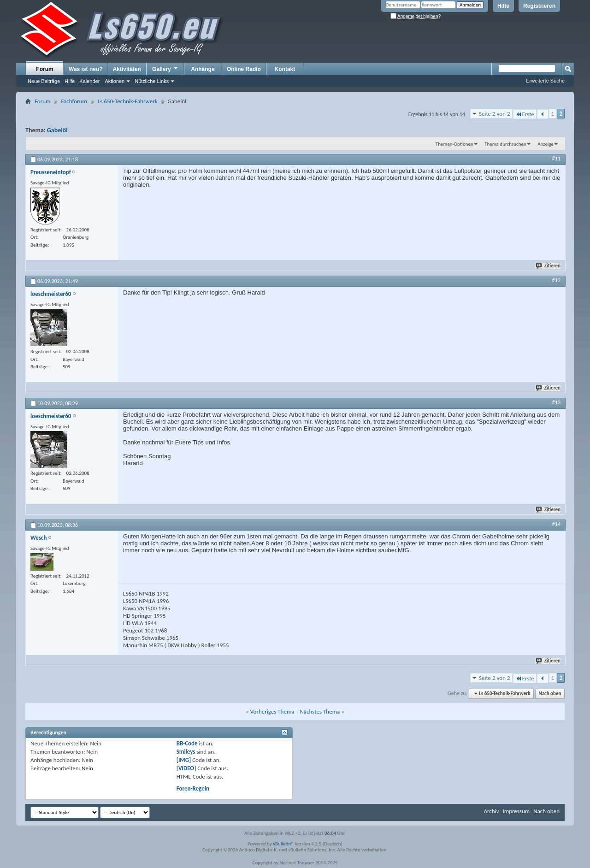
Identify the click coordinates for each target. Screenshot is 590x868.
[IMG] (184, 760)
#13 (556, 402)
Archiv (491, 811)
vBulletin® (283, 844)
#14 (556, 524)
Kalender (89, 81)
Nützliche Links (152, 81)
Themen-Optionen (454, 144)
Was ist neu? (86, 69)
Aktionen (115, 81)
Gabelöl (57, 130)
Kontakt (285, 69)
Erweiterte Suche (545, 81)
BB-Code (187, 743)
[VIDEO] (186, 768)
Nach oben (550, 694)
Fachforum (74, 101)
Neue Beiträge (44, 81)
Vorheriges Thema (272, 712)
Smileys (186, 752)
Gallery (165, 69)
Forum (44, 69)
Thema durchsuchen (505, 144)
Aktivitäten (127, 69)
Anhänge (203, 69)
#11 (556, 159)
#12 (556, 280)
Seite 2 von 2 (495, 114)
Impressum (516, 811)
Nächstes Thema (320, 712)
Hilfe (503, 6)
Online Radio (244, 69)
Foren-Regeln (193, 788)
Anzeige (546, 144)
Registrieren (539, 6)
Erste (525, 114)
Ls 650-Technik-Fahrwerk (128, 101)
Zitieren (549, 266)
